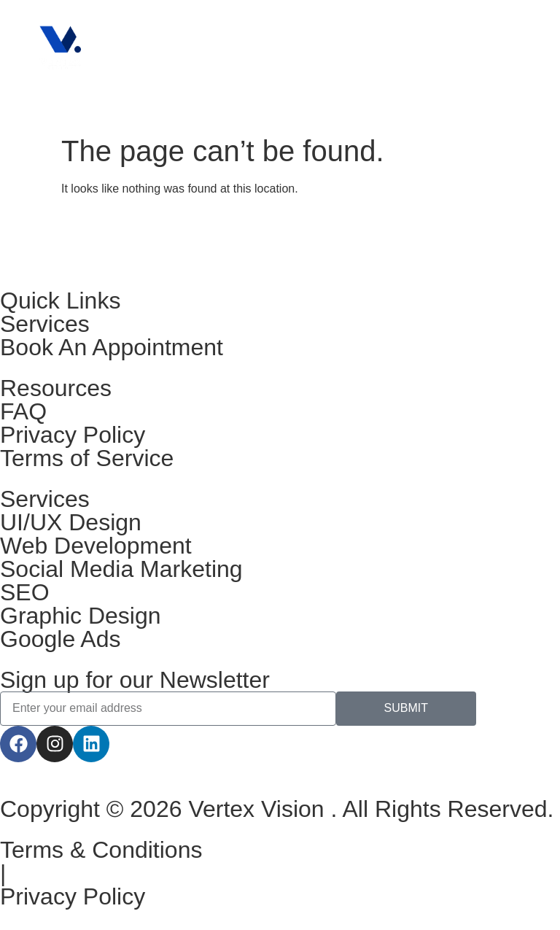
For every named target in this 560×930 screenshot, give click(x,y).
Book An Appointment (112, 347)
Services (45, 324)
